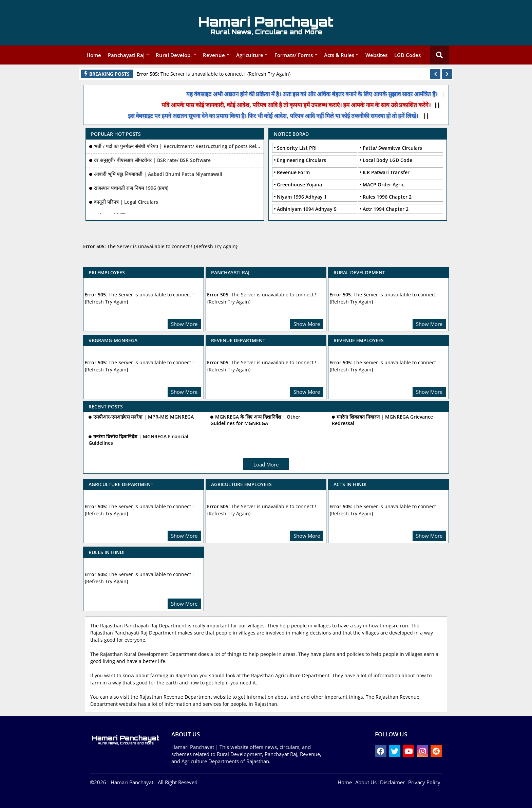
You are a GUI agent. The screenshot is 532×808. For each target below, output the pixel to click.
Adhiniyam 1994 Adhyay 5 (307, 209)
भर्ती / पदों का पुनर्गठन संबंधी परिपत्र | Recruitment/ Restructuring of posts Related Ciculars (177, 146)
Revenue (214, 55)
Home (94, 55)
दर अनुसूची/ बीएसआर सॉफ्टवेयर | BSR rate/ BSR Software (152, 160)
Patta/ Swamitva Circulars (392, 148)
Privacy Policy (424, 782)
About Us (366, 782)
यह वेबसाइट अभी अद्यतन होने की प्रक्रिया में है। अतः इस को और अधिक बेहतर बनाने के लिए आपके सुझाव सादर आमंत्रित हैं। (321, 94)
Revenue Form (293, 172)
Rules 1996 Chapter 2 (387, 197)
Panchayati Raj (126, 55)
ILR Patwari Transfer (386, 172)
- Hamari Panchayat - (131, 782)
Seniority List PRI (297, 148)
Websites (376, 55)
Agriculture (250, 55)
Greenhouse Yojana (299, 185)
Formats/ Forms (294, 55)
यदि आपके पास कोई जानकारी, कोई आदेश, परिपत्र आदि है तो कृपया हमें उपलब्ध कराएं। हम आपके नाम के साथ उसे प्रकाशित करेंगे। (304, 105)
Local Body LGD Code (387, 160)
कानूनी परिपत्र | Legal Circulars (126, 202)
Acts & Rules (339, 55)
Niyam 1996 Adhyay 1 (302, 197)
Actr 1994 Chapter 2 (386, 209)
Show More (184, 324)
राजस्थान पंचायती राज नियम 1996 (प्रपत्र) (131, 188)
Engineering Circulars (301, 160)
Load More (266, 464)
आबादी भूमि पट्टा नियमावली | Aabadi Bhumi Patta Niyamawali (158, 174)
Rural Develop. (174, 55)
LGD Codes (407, 55)
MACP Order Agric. (384, 185)
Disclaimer (392, 782)
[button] (435, 74)
